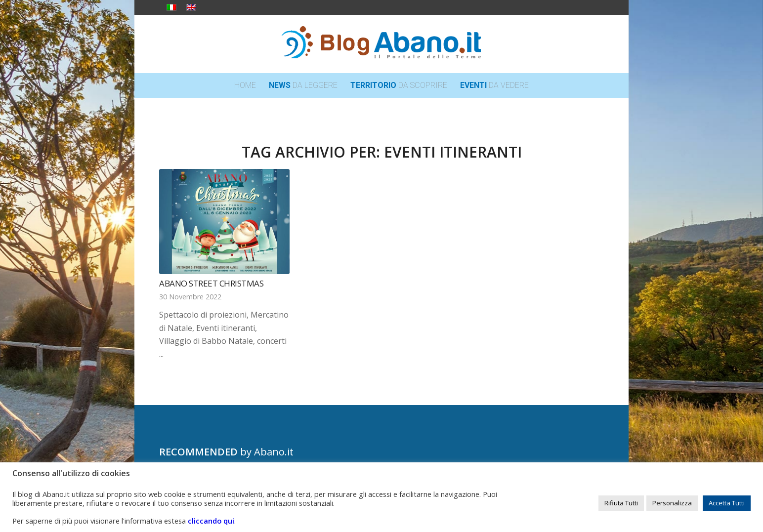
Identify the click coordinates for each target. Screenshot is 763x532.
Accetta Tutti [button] (727, 503)
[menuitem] (245, 85)
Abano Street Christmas (211, 283)
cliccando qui (211, 521)
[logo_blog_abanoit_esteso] (381, 44)
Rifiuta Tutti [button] (621, 503)
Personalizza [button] (672, 503)
